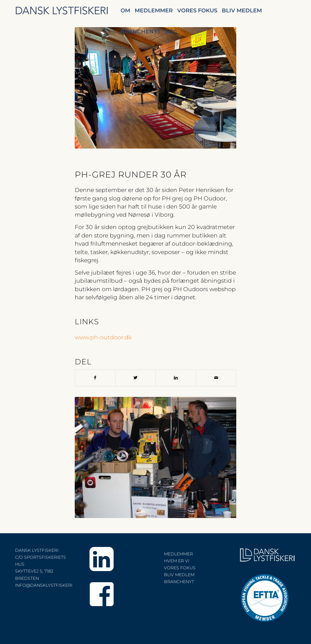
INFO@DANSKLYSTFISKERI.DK (47, 585)
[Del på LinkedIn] (176, 378)
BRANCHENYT (179, 582)
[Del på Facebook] (95, 378)
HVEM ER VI (177, 561)
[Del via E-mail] (216, 378)
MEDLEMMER (178, 554)
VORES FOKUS (180, 568)
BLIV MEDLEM (179, 575)
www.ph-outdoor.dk (103, 337)
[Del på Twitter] (135, 378)
